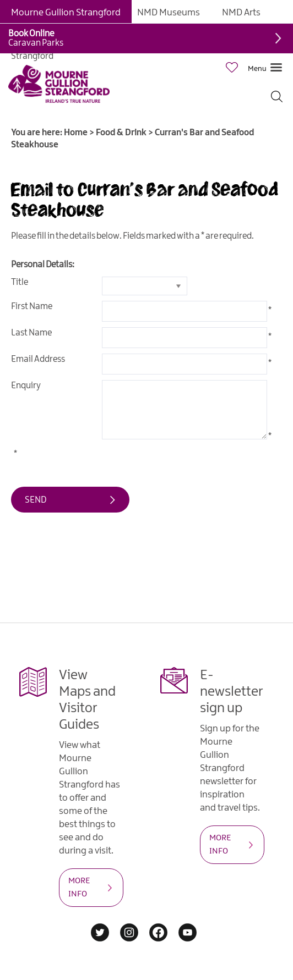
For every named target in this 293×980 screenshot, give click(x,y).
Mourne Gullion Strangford (66, 13)
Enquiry (26, 386)
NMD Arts (241, 13)
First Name (32, 307)
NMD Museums (169, 13)
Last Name (31, 333)
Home (76, 133)
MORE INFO (79, 888)
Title (20, 282)
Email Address (38, 359)
